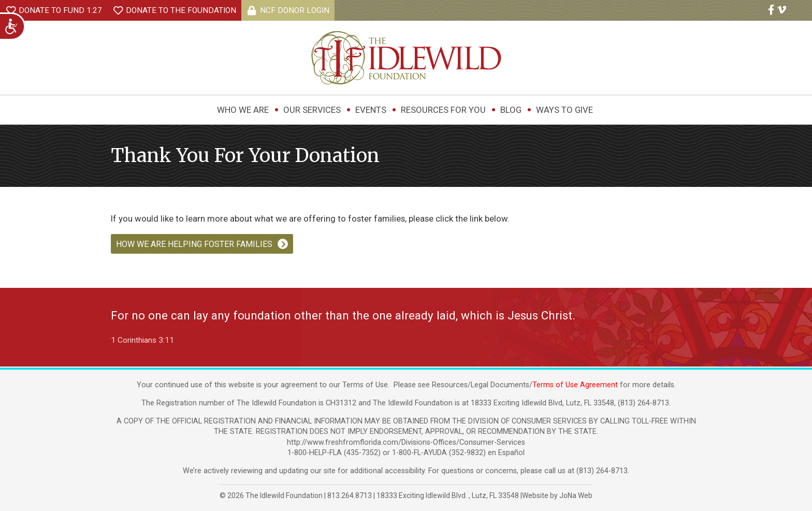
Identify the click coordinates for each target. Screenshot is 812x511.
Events (371, 110)
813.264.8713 (350, 495)
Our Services (312, 110)
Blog (511, 110)
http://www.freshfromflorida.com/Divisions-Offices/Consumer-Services (406, 442)
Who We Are (243, 110)
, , (448, 495)
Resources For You (443, 110)
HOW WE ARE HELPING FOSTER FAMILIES (194, 244)
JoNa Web (576, 495)
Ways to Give (564, 110)
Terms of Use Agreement (575, 385)
